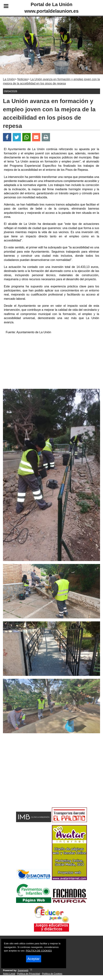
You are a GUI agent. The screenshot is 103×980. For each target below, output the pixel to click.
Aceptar (34, 959)
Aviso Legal (9, 974)
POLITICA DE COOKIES (39, 951)
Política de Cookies (52, 974)
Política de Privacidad (29, 974)
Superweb (23, 970)
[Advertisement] (51, 363)
